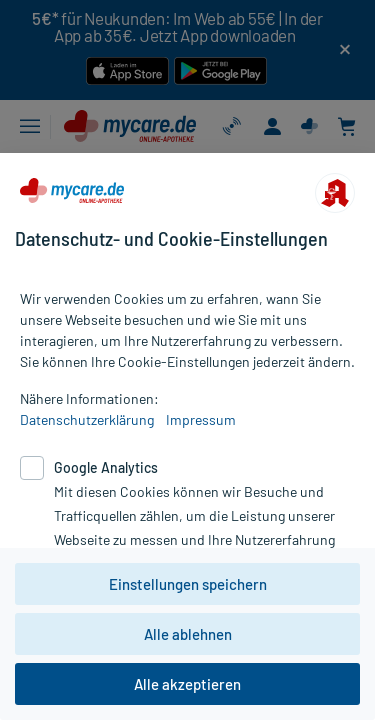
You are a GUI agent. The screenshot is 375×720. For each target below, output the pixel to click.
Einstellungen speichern (188, 584)
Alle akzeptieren (187, 684)
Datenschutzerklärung (87, 419)
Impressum (201, 419)
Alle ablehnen (188, 634)
